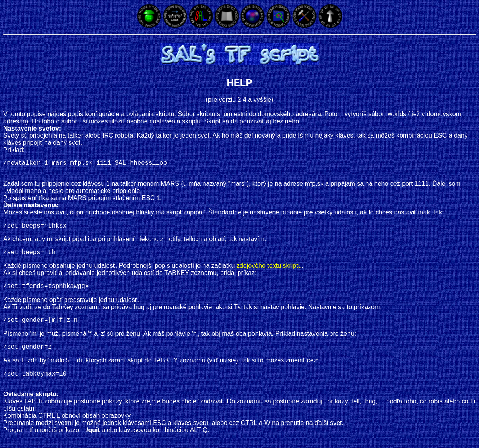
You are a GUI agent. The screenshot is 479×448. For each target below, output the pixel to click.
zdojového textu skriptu (269, 270)
